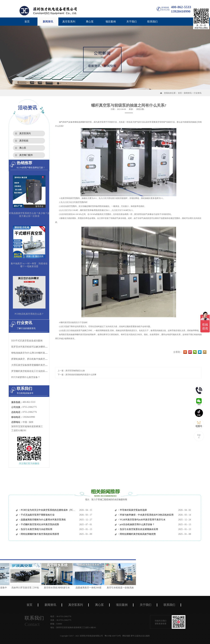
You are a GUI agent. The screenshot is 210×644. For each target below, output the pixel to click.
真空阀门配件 (26, 155)
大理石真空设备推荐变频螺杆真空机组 (30, 365)
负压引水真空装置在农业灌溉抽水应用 (139, 529)
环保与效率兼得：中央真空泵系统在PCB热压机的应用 (146, 515)
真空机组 (24, 141)
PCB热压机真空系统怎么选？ (29, 314)
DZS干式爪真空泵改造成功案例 (27, 341)
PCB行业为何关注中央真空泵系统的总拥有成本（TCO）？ (50, 510)
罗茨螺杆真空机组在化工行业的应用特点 (32, 371)
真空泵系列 (25, 133)
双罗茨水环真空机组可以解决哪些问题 (30, 347)
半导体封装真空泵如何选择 (133, 510)
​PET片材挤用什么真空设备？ (26, 377)
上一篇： (71, 371)
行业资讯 (198, 93)
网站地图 (126, 636)
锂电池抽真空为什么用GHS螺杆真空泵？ (32, 353)
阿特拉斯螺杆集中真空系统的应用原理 (40, 534)
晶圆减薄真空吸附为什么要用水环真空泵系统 (43, 520)
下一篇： (77, 375)
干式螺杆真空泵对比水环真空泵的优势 (40, 524)
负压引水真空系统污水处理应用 (36, 529)
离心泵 (23, 148)
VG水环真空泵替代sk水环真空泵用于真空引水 (142, 520)
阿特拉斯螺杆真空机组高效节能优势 (137, 534)
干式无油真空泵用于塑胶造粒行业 (37, 515)
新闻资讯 (188, 93)
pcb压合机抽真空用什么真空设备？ (137, 524)
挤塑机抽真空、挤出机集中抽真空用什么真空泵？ (36, 359)
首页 (27, 22)
